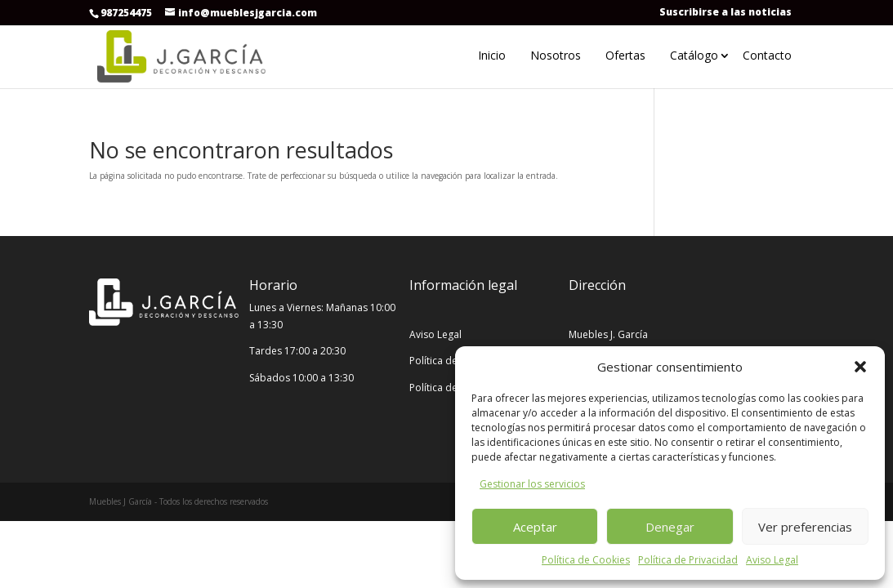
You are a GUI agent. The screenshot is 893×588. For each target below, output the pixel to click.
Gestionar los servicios (532, 484)
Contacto (767, 55)
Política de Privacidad (688, 560)
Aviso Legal (772, 560)
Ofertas (625, 55)
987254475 (126, 13)
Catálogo (694, 55)
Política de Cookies (586, 560)
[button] (860, 367)
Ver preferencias (805, 527)
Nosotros (556, 55)
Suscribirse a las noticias (726, 12)
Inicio (492, 55)
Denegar (670, 527)
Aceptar (535, 527)
